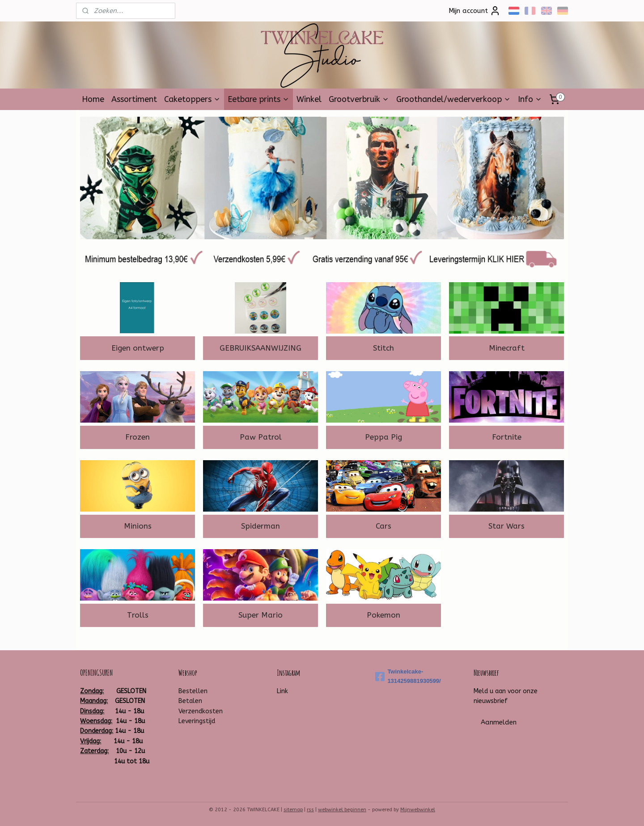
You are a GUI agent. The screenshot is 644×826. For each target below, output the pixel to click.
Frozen (138, 437)
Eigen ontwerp (138, 348)
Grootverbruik (359, 99)
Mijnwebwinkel (418, 810)
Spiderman (261, 526)
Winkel (309, 99)
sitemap (293, 810)
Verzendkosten (201, 711)
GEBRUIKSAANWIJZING (261, 348)
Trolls (138, 615)
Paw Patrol (261, 437)
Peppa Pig (383, 437)
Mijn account (475, 11)
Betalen (190, 701)
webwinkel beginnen (342, 810)
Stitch (383, 348)
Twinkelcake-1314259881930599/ (408, 676)
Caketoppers (192, 99)
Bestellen (193, 691)
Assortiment (134, 99)
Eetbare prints (258, 99)
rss (310, 810)
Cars (383, 526)
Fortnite (507, 437)
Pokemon (383, 615)
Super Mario (261, 615)
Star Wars (506, 526)
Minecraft (507, 348)
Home (93, 99)
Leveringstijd (197, 721)
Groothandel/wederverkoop (453, 99)
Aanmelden (499, 722)
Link (282, 691)
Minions (138, 526)
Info (530, 99)
